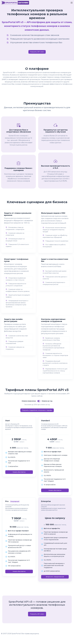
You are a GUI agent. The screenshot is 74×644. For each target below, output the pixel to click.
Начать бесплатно (19, 472)
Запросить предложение (55, 577)
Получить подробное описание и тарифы (37, 410)
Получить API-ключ (37, 52)
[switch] (39, 401)
